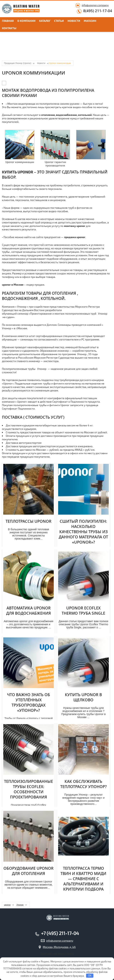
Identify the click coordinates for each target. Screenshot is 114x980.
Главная (8, 21)
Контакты (9, 28)
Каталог (45, 21)
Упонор (20, 905)
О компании (26, 21)
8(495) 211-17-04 (98, 11)
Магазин (90, 21)
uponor (7, 905)
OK (90, 976)
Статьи (59, 21)
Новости (74, 21)
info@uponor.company (95, 5)
